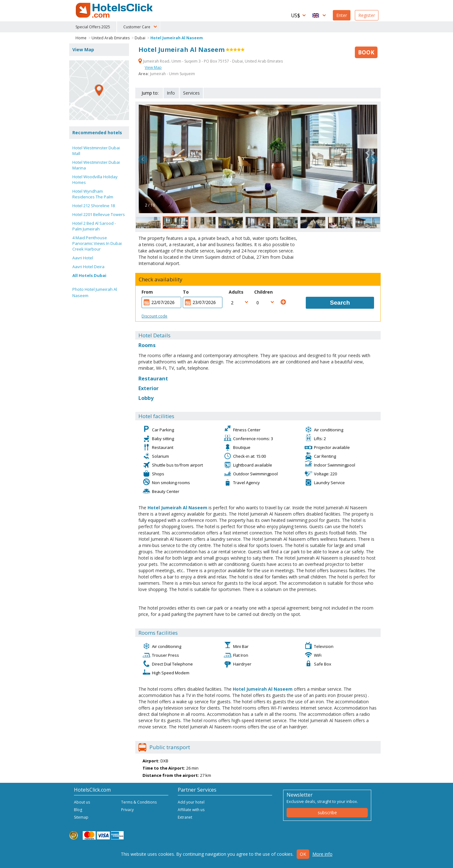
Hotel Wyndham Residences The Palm (93, 194)
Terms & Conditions (139, 802)
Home (81, 38)
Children (263, 292)
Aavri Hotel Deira (88, 267)
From (147, 292)
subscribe (327, 813)
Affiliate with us (191, 810)
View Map (153, 67)
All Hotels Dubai (89, 275)
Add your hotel (191, 802)
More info (322, 854)
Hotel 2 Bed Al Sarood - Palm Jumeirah (94, 226)
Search (340, 303)
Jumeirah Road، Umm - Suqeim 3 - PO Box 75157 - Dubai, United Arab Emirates (211, 61)
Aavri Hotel (83, 258)
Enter (342, 15)
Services (191, 93)
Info (171, 93)
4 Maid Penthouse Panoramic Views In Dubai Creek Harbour (97, 243)
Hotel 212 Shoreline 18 (94, 206)
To (186, 292)
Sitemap (81, 817)
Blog (78, 810)
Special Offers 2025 (93, 27)
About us (82, 802)
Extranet (185, 817)
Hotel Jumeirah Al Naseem (177, 38)
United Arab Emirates (111, 38)
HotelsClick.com (115, 10)
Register (367, 15)
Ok (303, 854)
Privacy (127, 810)
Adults (236, 292)
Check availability (161, 279)
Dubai (140, 38)
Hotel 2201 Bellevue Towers (99, 214)
